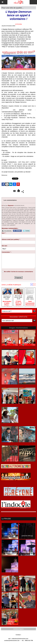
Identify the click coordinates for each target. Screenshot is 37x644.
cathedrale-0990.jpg (27, 552)
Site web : (5, 246)
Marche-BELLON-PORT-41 (10, 420)
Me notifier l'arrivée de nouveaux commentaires (19, 272)
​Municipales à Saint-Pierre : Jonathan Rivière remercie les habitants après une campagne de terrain (7, 303)
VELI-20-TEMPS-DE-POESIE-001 (27, 606)
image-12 (27, 458)
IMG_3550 (10, 381)
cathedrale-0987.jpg (10, 536)
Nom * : (4, 233)
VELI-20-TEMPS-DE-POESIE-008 (27, 589)
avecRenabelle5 (10, 362)
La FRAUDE (6, 519)
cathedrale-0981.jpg (10, 569)
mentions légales (18, 629)
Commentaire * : (7, 252)
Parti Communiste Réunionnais (30, 303)
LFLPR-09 (10, 343)
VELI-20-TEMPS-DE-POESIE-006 (27, 401)
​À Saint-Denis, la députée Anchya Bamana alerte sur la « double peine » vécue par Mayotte (18, 303)
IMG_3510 (27, 381)
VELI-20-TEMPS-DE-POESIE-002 (10, 622)
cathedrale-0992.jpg (27, 536)
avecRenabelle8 (27, 362)
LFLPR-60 (27, 343)
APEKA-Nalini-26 (27, 439)
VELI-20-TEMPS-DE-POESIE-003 (10, 589)
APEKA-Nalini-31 (10, 439)
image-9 (10, 458)
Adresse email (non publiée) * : (11, 239)
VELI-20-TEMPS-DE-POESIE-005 (10, 606)
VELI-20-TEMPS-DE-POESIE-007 (10, 401)
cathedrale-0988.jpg (10, 552)
